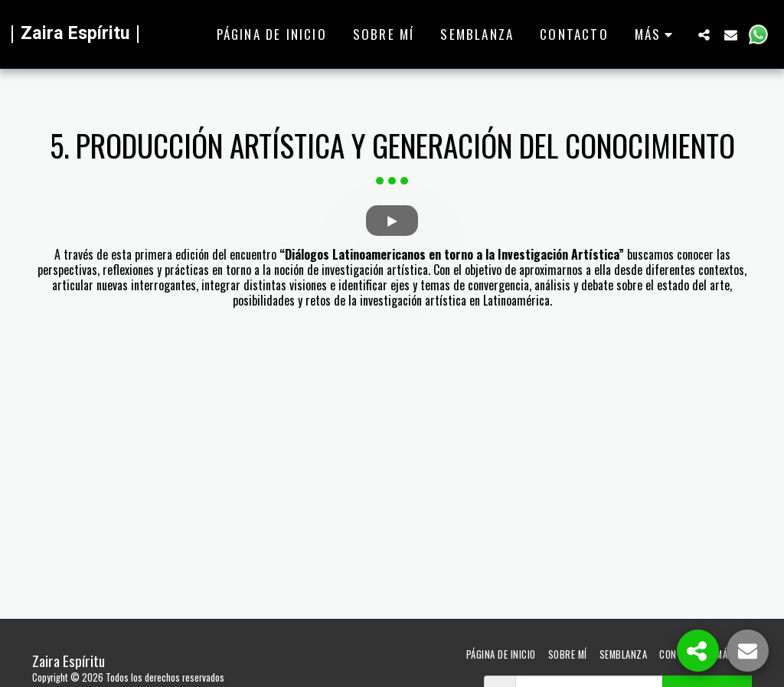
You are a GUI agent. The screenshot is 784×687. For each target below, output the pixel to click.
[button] (704, 34)
